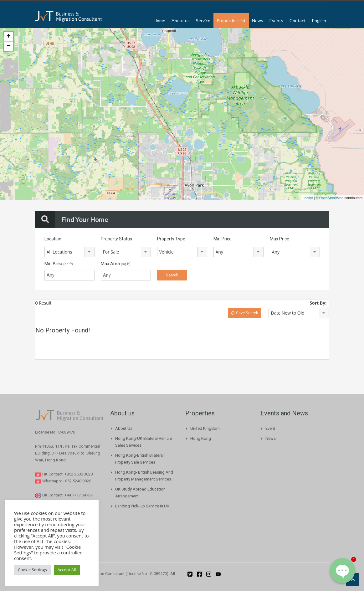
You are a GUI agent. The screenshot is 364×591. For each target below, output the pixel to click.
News (258, 21)
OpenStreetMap (331, 198)
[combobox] (69, 252)
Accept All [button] (67, 570)
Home (159, 21)
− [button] (9, 46)
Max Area (116, 264)
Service (203, 21)
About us (181, 21)
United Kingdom (205, 428)
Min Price (223, 239)
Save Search (245, 313)
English (319, 21)
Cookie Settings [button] (32, 570)
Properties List (231, 21)
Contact (298, 21)
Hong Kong (201, 438)
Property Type (171, 239)
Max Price (279, 239)
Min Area (59, 264)
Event (270, 428)
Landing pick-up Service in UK (142, 506)
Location (53, 239)
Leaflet (308, 198)
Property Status (116, 239)
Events (276, 21)
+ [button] (9, 37)
